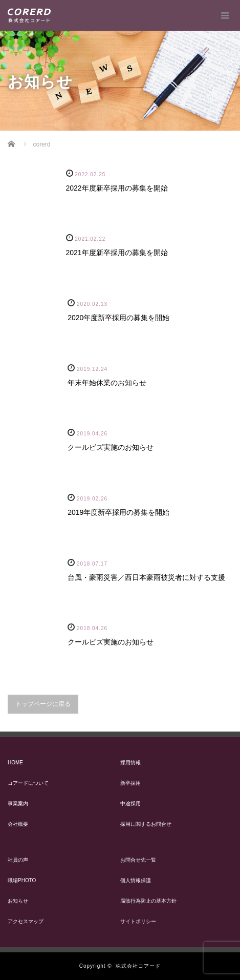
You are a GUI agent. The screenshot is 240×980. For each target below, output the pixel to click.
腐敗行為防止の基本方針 (148, 901)
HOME (15, 763)
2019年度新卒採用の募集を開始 (118, 512)
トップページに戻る (43, 704)
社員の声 (18, 860)
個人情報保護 (136, 880)
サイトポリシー (138, 921)
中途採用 (130, 804)
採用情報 (130, 763)
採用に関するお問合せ (146, 824)
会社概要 (18, 824)
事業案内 (18, 804)
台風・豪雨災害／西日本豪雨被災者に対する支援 (146, 577)
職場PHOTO (22, 880)
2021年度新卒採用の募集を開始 (117, 253)
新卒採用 (130, 783)
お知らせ (18, 901)
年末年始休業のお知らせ (107, 383)
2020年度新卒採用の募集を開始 (118, 318)
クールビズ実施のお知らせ (111, 447)
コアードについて (28, 783)
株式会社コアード (138, 966)
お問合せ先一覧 (138, 860)
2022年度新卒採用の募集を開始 (117, 188)
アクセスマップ (26, 921)
